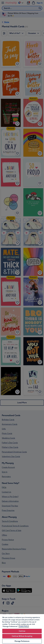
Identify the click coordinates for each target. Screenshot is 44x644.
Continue (22, 631)
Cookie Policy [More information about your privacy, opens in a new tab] (24, 626)
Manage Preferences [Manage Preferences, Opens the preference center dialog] (22, 641)
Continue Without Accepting (22, 636)
